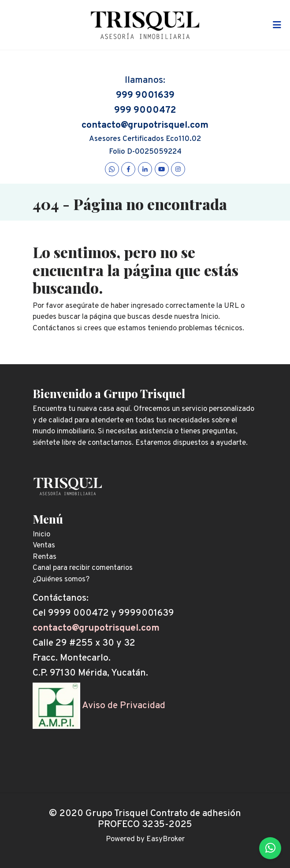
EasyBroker (165, 839)
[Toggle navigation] (277, 25)
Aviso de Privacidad (124, 706)
